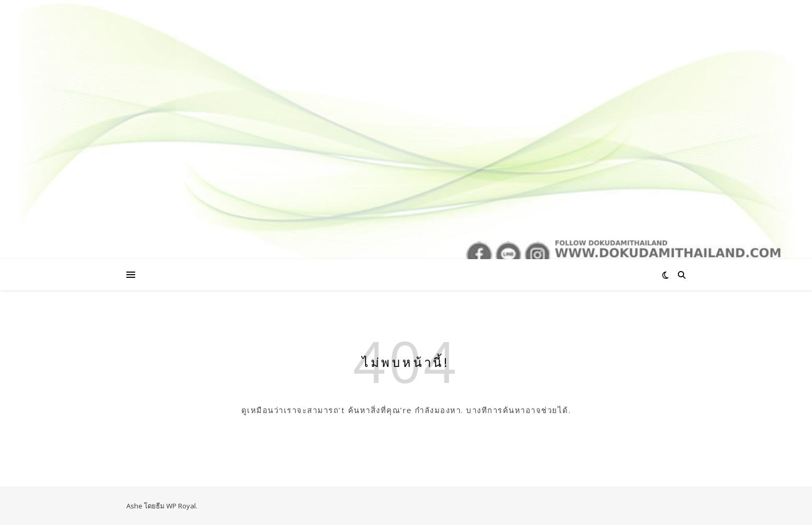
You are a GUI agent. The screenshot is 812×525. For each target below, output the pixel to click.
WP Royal (181, 506)
